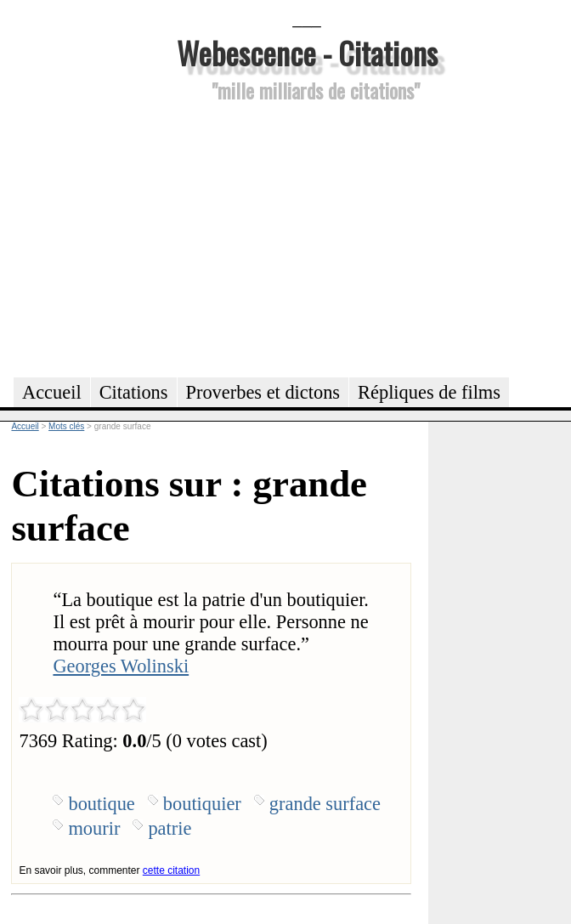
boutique (101, 804)
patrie (170, 828)
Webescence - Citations (307, 52)
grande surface (325, 804)
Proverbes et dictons (263, 392)
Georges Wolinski (121, 666)
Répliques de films (429, 392)
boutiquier (202, 804)
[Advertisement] (307, 237)
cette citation (171, 870)
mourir (94, 828)
